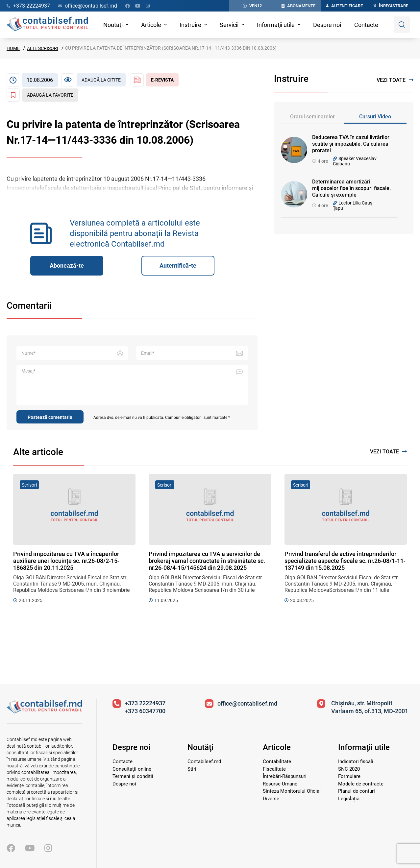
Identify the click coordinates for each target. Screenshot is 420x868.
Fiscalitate (274, 769)
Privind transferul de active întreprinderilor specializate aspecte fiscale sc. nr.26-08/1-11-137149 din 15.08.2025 (345, 561)
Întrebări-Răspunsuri (285, 776)
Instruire (190, 25)
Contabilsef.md (204, 761)
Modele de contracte (361, 784)
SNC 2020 (349, 769)
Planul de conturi (357, 791)
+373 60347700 (145, 711)
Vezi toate (395, 80)
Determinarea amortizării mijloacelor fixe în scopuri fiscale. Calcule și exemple (351, 188)
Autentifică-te (178, 265)
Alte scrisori (43, 48)
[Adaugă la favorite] (42, 95)
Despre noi (327, 25)
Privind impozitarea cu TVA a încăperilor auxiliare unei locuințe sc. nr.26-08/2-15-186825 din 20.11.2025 (66, 561)
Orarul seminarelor (312, 117)
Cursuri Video (375, 117)
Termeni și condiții (133, 776)
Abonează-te (67, 265)
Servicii (229, 25)
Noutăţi (113, 25)
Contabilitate (277, 761)
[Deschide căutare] (402, 25)
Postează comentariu (50, 417)
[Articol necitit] (93, 80)
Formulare (349, 776)
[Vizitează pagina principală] (44, 712)
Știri (192, 769)
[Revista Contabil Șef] (155, 80)
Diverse (271, 799)
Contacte (366, 25)
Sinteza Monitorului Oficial (292, 791)
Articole (151, 25)
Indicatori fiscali (356, 761)
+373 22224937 (145, 703)
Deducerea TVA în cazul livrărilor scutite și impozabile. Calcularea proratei (351, 144)
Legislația (349, 799)
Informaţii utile (276, 25)
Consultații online (132, 769)
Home (13, 48)
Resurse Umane (280, 784)
